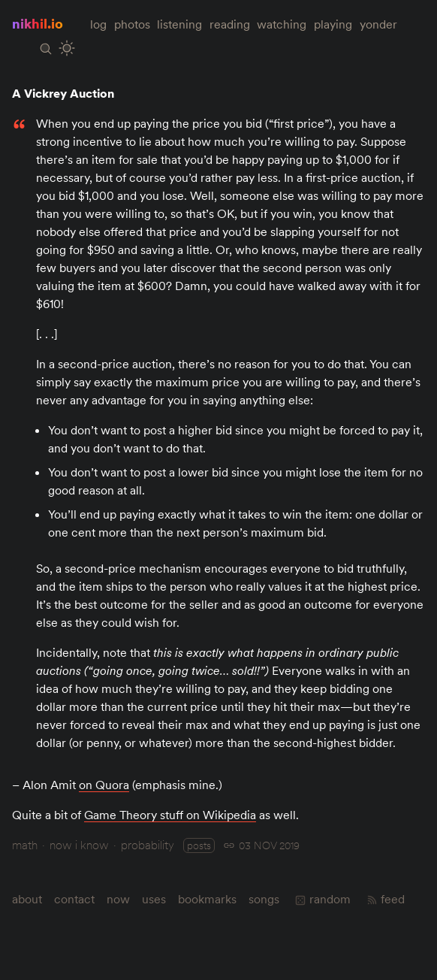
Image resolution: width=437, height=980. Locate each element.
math (25, 845)
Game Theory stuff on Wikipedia (170, 815)
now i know (79, 845)
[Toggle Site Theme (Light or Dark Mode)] (66, 48)
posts (199, 845)
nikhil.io (38, 24)
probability (148, 845)
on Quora (104, 785)
